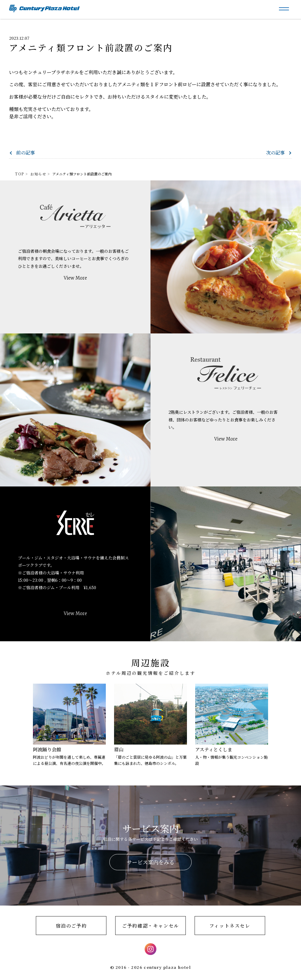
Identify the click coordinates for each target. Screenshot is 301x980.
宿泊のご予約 (71, 926)
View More (75, 278)
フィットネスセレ (230, 926)
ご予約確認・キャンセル (150, 926)
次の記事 (275, 153)
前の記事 (26, 153)
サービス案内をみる (150, 862)
